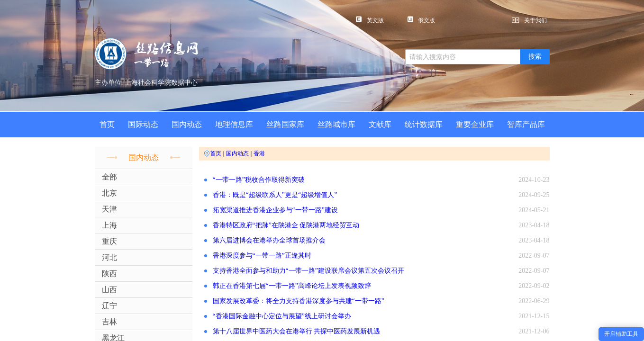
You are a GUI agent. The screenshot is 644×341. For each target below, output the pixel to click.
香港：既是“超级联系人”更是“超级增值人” (275, 195)
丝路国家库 (285, 124)
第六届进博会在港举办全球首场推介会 (269, 240)
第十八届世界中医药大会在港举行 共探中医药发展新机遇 (297, 331)
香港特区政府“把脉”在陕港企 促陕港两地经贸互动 (286, 225)
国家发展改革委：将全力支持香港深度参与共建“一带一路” (299, 301)
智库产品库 (526, 124)
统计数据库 (424, 124)
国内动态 (187, 124)
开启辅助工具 (621, 334)
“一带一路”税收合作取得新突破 (259, 180)
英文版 (370, 20)
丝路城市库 (336, 124)
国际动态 (143, 124)
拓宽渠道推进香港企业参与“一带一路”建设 (275, 210)
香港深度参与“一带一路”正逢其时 (262, 256)
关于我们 (535, 20)
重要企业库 (475, 124)
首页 (107, 124)
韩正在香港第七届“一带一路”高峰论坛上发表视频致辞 (292, 286)
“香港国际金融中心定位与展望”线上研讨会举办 (282, 316)
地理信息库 (234, 124)
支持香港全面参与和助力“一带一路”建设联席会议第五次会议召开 (308, 271)
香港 (259, 153)
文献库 (380, 124)
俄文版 (421, 20)
